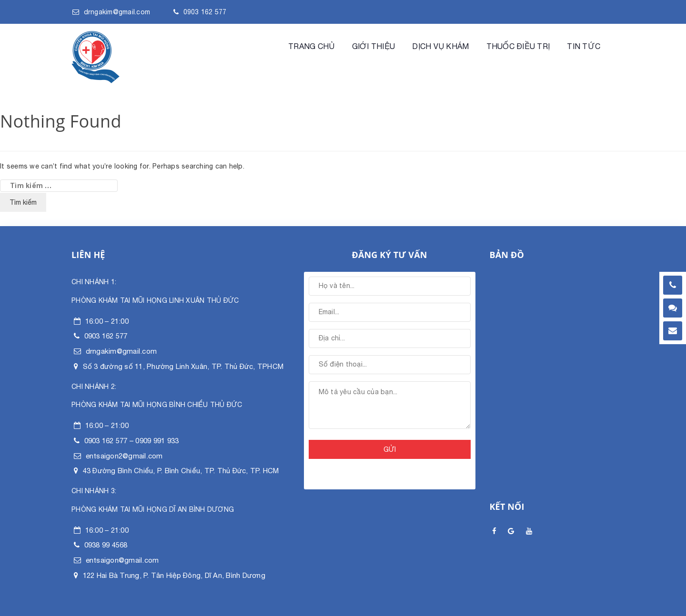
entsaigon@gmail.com (122, 560)
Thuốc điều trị (518, 46)
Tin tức (584, 46)
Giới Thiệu (374, 46)
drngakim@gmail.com (117, 12)
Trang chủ (311, 46)
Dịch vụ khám (440, 46)
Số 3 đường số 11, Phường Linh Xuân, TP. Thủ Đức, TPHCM (183, 366)
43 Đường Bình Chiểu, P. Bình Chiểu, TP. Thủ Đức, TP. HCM (181, 471)
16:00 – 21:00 (107, 321)
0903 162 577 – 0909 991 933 (132, 441)
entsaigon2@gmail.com (124, 456)
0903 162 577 (205, 12)
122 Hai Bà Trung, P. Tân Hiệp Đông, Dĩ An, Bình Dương (174, 575)
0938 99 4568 (106, 545)
